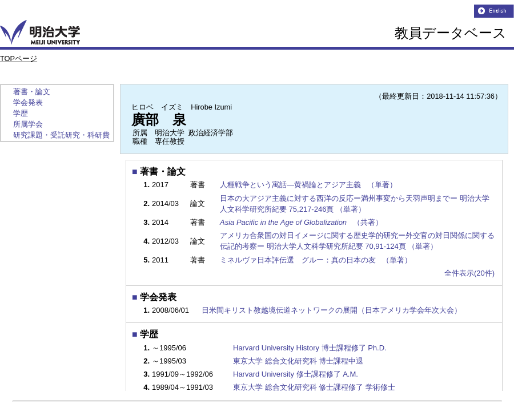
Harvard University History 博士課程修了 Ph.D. (310, 348)
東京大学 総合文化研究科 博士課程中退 (298, 361)
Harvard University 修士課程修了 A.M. (296, 374)
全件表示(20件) (469, 273)
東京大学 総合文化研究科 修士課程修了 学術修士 (314, 387)
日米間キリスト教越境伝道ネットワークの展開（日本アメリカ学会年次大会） (332, 310)
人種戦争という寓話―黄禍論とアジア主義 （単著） (309, 185)
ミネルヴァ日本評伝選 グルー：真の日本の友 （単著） (317, 260)
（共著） (302, 222)
